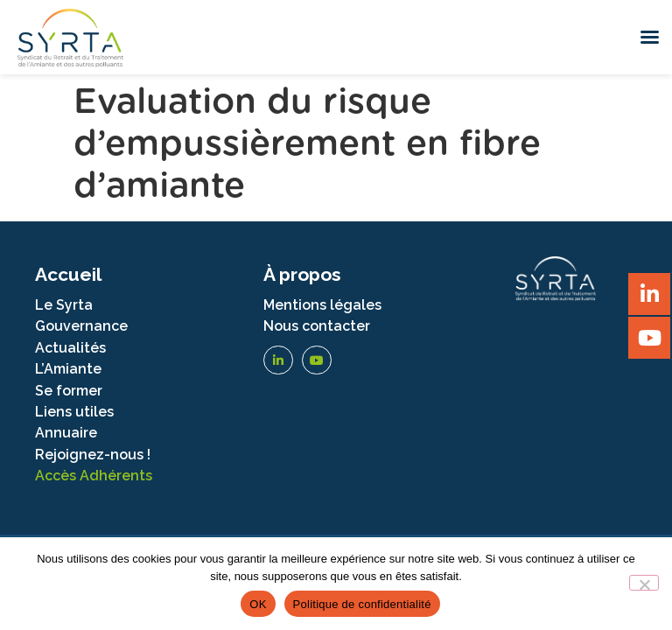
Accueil (68, 274)
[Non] (644, 583)
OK (258, 604)
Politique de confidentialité (362, 604)
